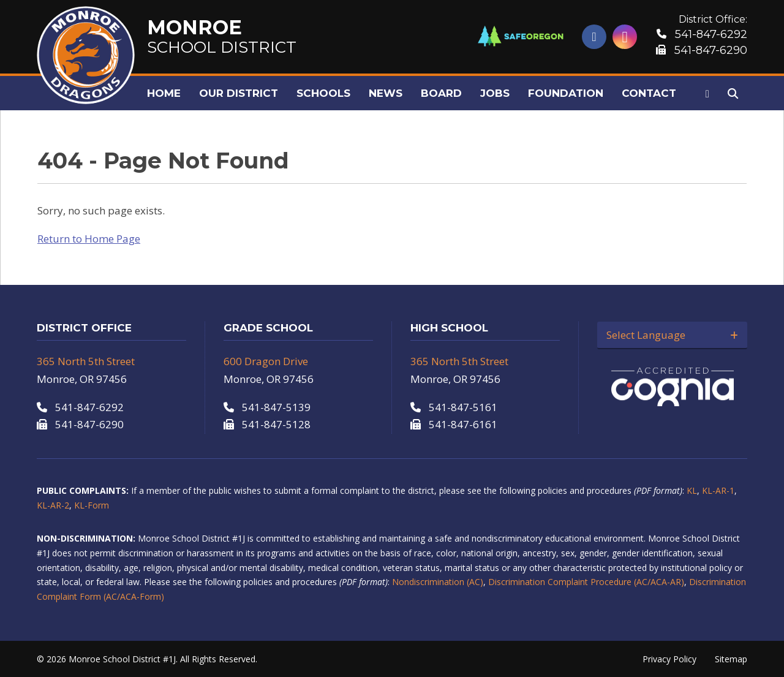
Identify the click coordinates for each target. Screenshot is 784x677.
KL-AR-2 (53, 505)
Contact (649, 93)
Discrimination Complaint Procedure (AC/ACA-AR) (586, 582)
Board (441, 93)
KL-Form (92, 505)
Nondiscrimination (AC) (438, 582)
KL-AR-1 (718, 490)
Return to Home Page (89, 239)
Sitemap (731, 659)
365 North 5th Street (86, 361)
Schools (323, 93)
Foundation (566, 93)
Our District (239, 93)
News (386, 93)
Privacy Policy (669, 659)
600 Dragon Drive (266, 361)
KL (692, 490)
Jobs (495, 93)
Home (164, 93)
